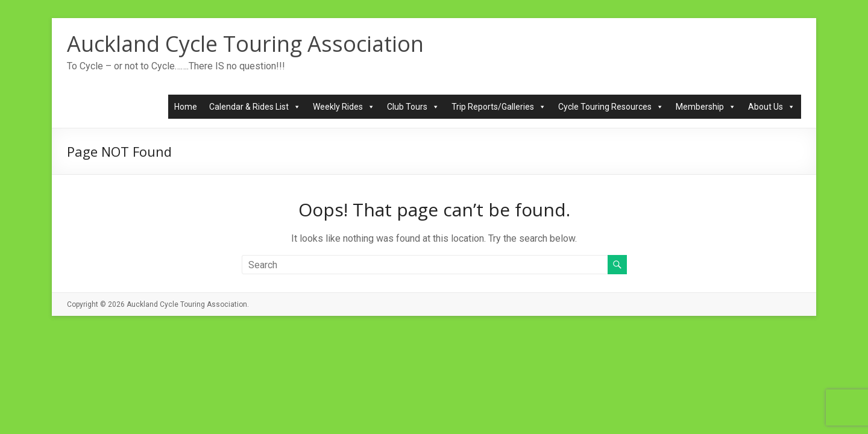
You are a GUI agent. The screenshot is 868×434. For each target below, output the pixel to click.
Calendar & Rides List (255, 107)
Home (186, 107)
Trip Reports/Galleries (499, 107)
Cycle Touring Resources (611, 107)
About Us (772, 107)
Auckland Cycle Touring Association (245, 44)
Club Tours (413, 107)
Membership (706, 107)
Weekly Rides (344, 107)
